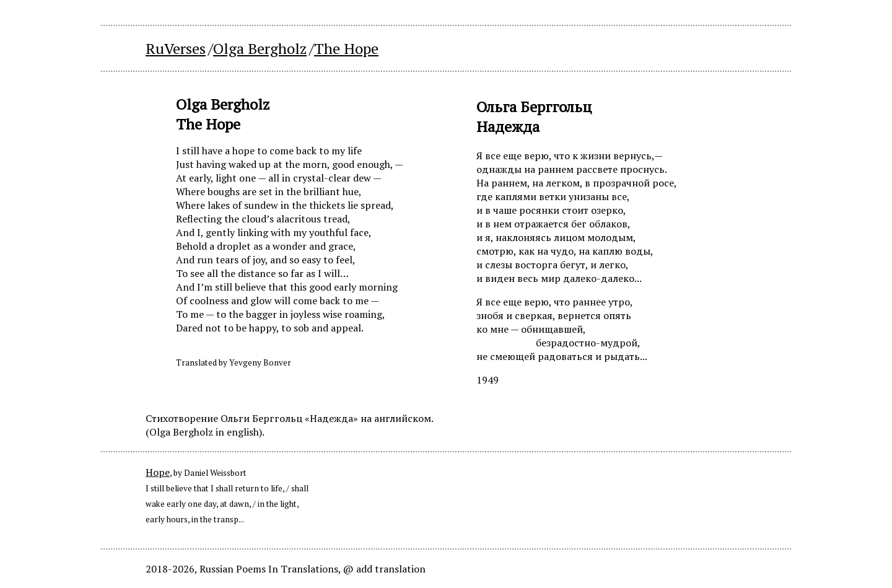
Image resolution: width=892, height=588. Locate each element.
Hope (158, 472)
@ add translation (384, 569)
